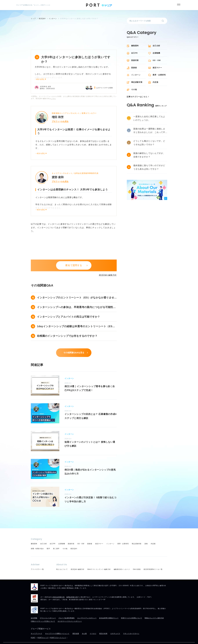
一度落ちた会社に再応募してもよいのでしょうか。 (149, 118)
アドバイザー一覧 (37, 560)
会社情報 (34, 609)
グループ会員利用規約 (67, 609)
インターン (136, 75)
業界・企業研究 (159, 75)
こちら (53, 90)
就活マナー (157, 68)
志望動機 (156, 53)
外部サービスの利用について (131, 609)
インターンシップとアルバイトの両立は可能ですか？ (69, 308)
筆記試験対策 (137, 82)
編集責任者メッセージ (122, 560)
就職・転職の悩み (37, 540)
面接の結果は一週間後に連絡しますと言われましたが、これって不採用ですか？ (149, 131)
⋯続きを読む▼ (40, 70)
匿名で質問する (74, 256)
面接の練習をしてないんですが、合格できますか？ (149, 155)
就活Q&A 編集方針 (108, 266)
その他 (134, 89)
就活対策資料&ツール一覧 (153, 560)
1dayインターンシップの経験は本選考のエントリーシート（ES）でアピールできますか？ (76, 318)
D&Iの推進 (137, 560)
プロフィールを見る (60, 112)
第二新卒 (56, 540)
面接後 (134, 68)
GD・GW (157, 60)
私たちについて (62, 560)
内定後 (155, 82)
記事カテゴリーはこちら (137, 97)
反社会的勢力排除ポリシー (109, 609)
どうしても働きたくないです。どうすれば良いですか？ (149, 143)
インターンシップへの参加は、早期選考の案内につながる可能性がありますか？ (76, 299)
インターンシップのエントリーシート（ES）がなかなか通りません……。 (76, 289)
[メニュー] (179, 4)
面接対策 (135, 60)
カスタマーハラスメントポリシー (70, 612)
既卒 (48, 540)
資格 (146, 535)
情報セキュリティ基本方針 (154, 609)
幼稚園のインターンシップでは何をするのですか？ (67, 327)
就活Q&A (74, 540)
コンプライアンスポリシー (87, 609)
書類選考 (135, 46)
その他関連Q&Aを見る (74, 344)
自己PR (134, 53)
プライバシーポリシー (48, 609)
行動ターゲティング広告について (43, 612)
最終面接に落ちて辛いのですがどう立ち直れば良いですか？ (149, 167)
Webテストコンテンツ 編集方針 (99, 560)
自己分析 (156, 46)
